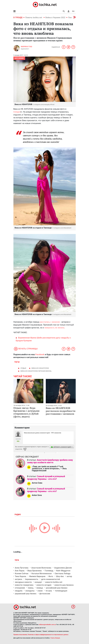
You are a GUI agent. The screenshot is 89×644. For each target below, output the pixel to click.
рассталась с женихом (50, 322)
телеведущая (61, 591)
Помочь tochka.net (34, 18)
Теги (17, 560)
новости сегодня (44, 585)
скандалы (30, 591)
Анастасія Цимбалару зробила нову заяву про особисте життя (50, 461)
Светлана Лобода (63, 574)
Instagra (17, 112)
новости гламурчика (24, 585)
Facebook (40, 354)
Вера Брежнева (35, 571)
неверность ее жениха (54, 328)
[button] (69, 11)
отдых (23, 368)
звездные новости (23, 582)
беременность (32, 579)
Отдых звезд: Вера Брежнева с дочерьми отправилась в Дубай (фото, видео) (26, 412)
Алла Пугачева (22, 568)
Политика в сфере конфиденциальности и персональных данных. (48, 635)
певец (31, 588)
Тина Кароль (21, 576)
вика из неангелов (40, 368)
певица (40, 588)
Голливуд (49, 571)
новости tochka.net (54, 582)
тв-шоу (49, 591)
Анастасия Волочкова (41, 568)
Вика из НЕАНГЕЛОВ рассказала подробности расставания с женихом (61, 411)
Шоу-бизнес (19, 58)
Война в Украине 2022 (55, 18)
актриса (19, 579)
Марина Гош (26, 47)
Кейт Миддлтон (63, 571)
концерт (38, 582)
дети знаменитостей (51, 579)
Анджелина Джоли (63, 568)
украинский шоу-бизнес (26, 594)
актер (69, 576)
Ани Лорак (20, 571)
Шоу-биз (60, 576)
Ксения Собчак (22, 574)
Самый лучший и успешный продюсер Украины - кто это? (46, 478)
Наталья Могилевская (42, 574)
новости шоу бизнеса (64, 585)
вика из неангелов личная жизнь (36, 371)
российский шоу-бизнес (57, 588)
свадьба (19, 591)
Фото (51, 576)
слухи (40, 591)
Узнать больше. (55, 638)
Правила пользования (20, 635)
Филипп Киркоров (37, 576)
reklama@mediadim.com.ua (47, 625)
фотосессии (45, 594)
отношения (20, 588)
